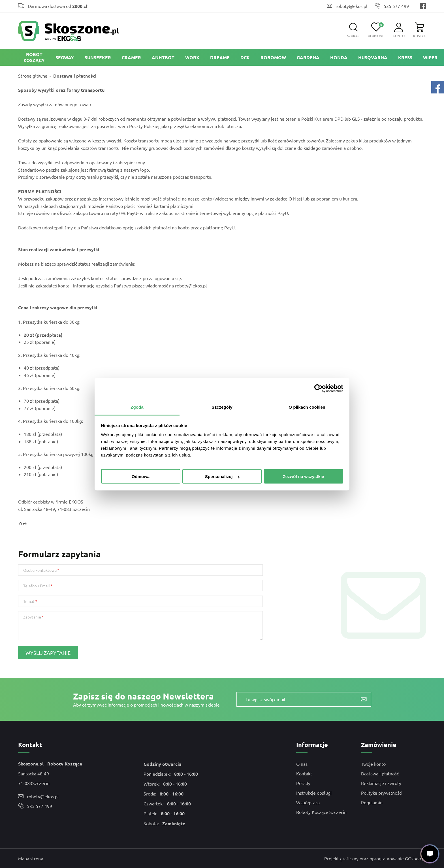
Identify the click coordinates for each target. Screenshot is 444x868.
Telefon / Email (37, 586)
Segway (65, 57)
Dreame (220, 57)
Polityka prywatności (382, 793)
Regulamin (372, 802)
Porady (303, 783)
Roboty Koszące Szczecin (321, 812)
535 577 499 (396, 6)
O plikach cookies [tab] (307, 407)
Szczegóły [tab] (222, 407)
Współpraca (308, 802)
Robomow (273, 57)
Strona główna (33, 76)
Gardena (308, 57)
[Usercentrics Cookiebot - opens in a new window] (318, 389)
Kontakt (304, 773)
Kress (405, 57)
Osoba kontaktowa (40, 570)
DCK (245, 57)
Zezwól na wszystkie (304, 476)
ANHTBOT (163, 57)
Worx (192, 57)
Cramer (131, 57)
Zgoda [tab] (137, 407)
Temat (29, 601)
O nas (302, 764)
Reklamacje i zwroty (381, 783)
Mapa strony (31, 858)
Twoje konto (373, 764)
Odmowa (141, 476)
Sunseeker (98, 57)
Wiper (430, 57)
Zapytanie (32, 617)
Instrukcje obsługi (314, 793)
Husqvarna (373, 57)
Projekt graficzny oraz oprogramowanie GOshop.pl (375, 858)
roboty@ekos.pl (351, 6)
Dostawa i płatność (380, 773)
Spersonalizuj (222, 476)
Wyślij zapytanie (48, 653)
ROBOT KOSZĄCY (34, 57)
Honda (339, 57)
